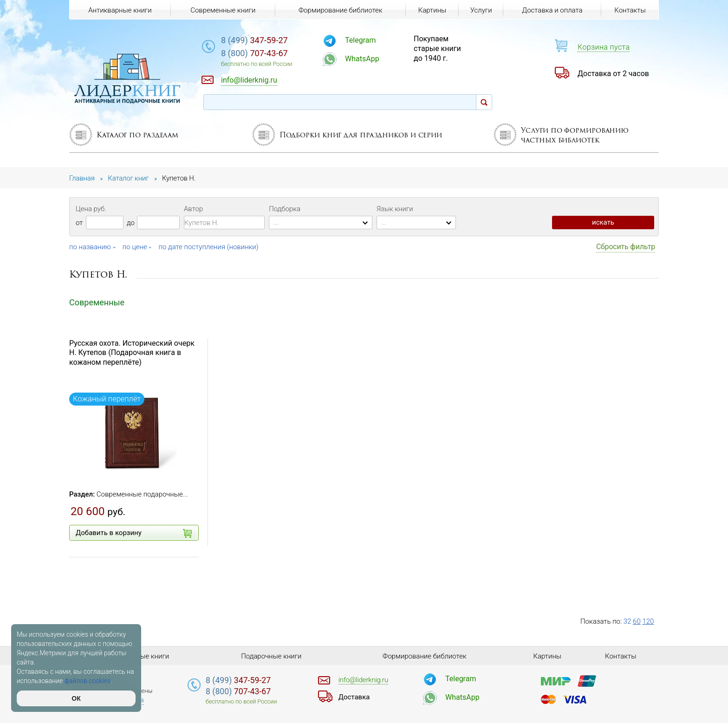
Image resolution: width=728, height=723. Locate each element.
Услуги (481, 10)
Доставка (354, 697)
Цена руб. (91, 209)
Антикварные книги (120, 10)
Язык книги (395, 209)
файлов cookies (88, 681)
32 (627, 621)
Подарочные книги (271, 656)
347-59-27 (254, 40)
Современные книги (223, 10)
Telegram (360, 40)
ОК (76, 698)
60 (637, 621)
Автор (193, 209)
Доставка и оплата (552, 10)
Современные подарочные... (142, 494)
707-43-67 (254, 53)
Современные (97, 302)
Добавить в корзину (134, 533)
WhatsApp (362, 59)
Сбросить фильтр (626, 247)
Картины (432, 10)
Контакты (630, 10)
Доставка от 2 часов (613, 74)
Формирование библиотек (341, 10)
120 (648, 621)
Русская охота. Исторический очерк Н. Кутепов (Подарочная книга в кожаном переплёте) (132, 353)
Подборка (285, 209)
